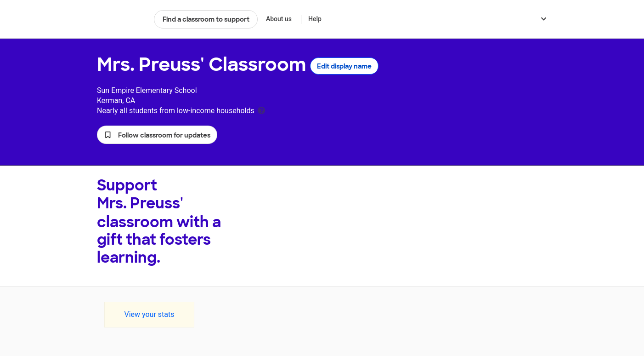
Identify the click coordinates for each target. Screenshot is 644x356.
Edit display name (344, 66)
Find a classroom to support (206, 19)
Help (315, 19)
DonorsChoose (121, 19)
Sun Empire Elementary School (147, 90)
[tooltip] (261, 110)
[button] (157, 135)
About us (279, 19)
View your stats (149, 314)
